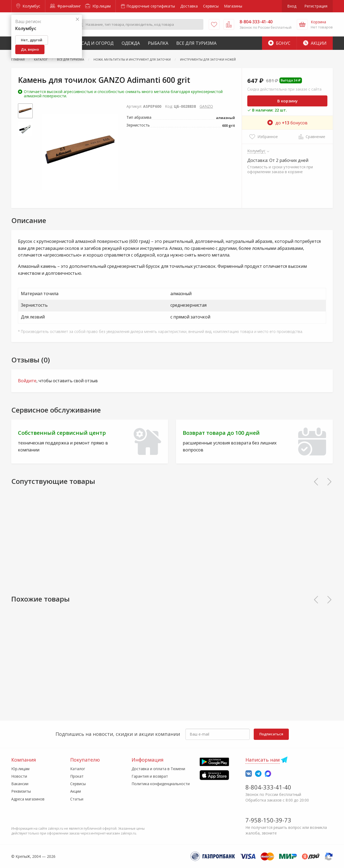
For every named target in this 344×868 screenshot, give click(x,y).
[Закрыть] (77, 19)
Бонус (279, 43)
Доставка (189, 6)
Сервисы (211, 6)
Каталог (78, 769)
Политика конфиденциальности (161, 784)
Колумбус (28, 6)
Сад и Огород (98, 43)
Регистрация (316, 6)
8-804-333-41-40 (268, 787)
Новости (19, 776)
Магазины (233, 6)
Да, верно (30, 49)
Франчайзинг (66, 6)
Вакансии (20, 784)
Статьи (77, 799)
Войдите (27, 381)
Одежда (131, 43)
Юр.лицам (98, 6)
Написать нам (263, 760)
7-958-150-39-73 (268, 820)
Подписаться (271, 734)
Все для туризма (196, 43)
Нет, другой (32, 40)
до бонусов (287, 123)
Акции (315, 43)
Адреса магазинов (28, 799)
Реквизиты (21, 791)
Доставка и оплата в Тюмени (158, 769)
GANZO (206, 106)
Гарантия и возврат (150, 776)
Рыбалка (158, 43)
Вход (292, 6)
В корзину (287, 101)
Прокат (77, 776)
